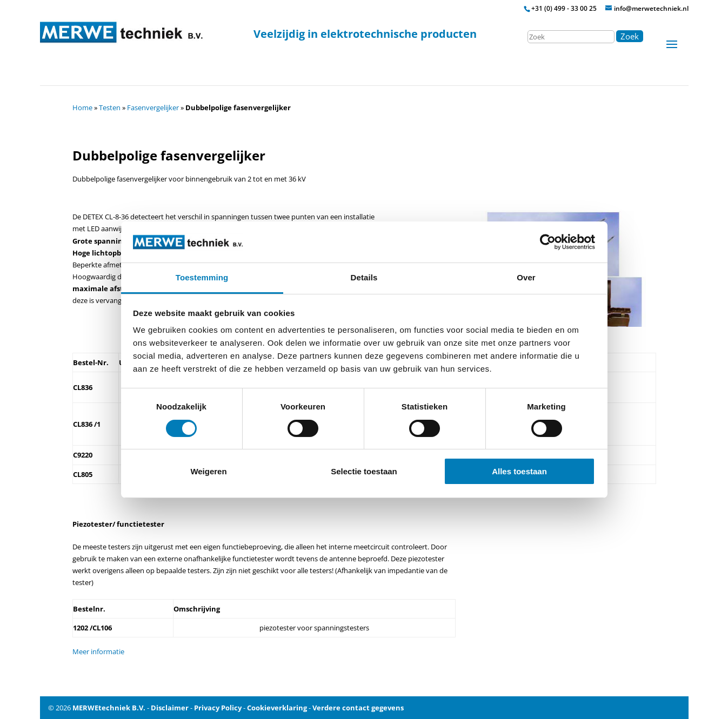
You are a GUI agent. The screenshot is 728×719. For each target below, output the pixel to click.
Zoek (630, 36)
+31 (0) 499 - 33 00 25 (564, 8)
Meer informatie (98, 651)
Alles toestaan (519, 471)
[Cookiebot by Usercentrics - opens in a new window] (548, 242)
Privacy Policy (218, 708)
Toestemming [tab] (202, 277)
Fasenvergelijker (153, 107)
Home (82, 107)
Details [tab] (364, 277)
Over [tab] (526, 277)
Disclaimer (170, 708)
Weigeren (208, 471)
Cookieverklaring (277, 708)
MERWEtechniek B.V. (109, 708)
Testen (110, 107)
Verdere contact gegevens (358, 708)
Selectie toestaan (364, 471)
